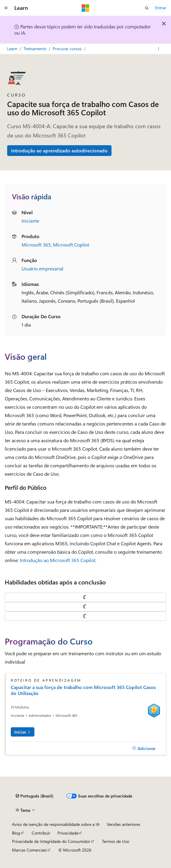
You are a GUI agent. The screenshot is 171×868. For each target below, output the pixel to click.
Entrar (161, 8)
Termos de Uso (116, 841)
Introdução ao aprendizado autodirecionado (59, 150)
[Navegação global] (6, 8)
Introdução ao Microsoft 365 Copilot (58, 560)
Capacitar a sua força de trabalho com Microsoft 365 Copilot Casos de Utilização (83, 690)
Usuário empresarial (42, 268)
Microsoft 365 (36, 245)
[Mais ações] (159, 49)
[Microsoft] (85, 8)
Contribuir (41, 833)
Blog (16, 833)
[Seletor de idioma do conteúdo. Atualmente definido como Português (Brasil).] (35, 796)
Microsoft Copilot (71, 245)
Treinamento (36, 49)
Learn (13, 49)
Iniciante (30, 221)
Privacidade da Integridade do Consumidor (51, 841)
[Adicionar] (144, 748)
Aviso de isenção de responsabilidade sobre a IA (56, 824)
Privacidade (68, 833)
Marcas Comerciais (29, 850)
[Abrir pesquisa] (147, 8)
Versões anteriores (123, 824)
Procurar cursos (68, 49)
